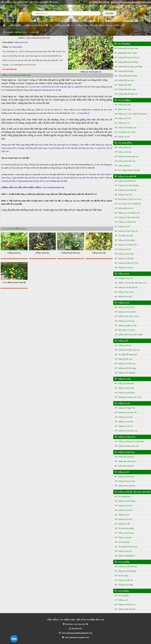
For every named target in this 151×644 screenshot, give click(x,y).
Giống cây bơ (122, 472)
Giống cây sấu (122, 515)
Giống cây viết (122, 524)
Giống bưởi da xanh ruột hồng (129, 67)
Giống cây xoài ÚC (124, 426)
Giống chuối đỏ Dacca (125, 181)
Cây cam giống (122, 100)
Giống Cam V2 (122, 123)
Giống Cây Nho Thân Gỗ (126, 231)
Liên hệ (35, 32)
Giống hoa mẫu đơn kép (126, 566)
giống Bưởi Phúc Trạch (126, 53)
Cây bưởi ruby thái (124, 236)
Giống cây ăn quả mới (125, 176)
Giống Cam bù (122, 137)
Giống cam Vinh (123, 118)
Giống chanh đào (42, 253)
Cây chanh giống (15, 47)
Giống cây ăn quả (36, 25)
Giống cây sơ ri (122, 226)
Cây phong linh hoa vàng (126, 547)
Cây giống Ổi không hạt (126, 354)
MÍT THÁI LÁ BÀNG (125, 330)
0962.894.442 (98, 2)
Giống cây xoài (122, 403)
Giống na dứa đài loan (125, 609)
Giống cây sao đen (124, 506)
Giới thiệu (15, 25)
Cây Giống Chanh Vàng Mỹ (14, 282)
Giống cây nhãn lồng (125, 393)
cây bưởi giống (122, 44)
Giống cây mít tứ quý (125, 321)
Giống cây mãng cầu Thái (126, 263)
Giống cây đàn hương (125, 501)
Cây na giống (122, 591)
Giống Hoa (62, 25)
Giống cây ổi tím (123, 345)
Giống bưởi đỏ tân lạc (125, 89)
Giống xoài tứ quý (124, 417)
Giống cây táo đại (123, 296)
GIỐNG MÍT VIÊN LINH (127, 316)
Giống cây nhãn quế (124, 383)
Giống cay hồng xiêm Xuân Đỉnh (129, 441)
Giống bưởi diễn (123, 85)
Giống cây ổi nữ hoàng (125, 368)
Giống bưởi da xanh (124, 80)
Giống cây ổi (122, 341)
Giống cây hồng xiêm (125, 437)
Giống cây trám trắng (125, 240)
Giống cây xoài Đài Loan (126, 431)
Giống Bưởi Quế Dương (126, 62)
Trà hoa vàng (121, 576)
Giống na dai (121, 600)
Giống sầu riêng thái (124, 466)
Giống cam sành (123, 105)
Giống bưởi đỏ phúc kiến (127, 48)
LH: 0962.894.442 (9, 69)
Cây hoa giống (122, 562)
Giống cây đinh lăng (124, 533)
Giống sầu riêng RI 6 (125, 457)
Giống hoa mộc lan (124, 580)
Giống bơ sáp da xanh (125, 481)
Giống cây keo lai (123, 551)
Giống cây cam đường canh (127, 213)
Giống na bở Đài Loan (125, 605)
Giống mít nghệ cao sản (126, 325)
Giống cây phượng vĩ (125, 556)
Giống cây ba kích (123, 519)
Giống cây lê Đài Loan (125, 364)
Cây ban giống (122, 542)
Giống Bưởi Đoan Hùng (126, 76)
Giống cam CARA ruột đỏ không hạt (131, 114)
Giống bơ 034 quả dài (125, 486)
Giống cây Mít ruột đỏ (125, 312)
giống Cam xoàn (123, 109)
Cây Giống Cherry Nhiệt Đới (128, 204)
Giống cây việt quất (124, 258)
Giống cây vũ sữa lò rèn (126, 245)
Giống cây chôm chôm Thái (127, 217)
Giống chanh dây (99, 253)
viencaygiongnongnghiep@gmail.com (129, 2)
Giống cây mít (122, 303)
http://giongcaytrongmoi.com (75, 637)
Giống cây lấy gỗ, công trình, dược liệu (101, 25)
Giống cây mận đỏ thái (125, 222)
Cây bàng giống (123, 496)
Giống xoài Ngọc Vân (125, 408)
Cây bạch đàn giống (124, 528)
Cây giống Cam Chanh (125, 132)
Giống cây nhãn (123, 379)
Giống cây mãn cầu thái (126, 190)
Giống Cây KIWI (123, 249)
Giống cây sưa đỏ (123, 510)
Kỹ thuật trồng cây (15, 32)
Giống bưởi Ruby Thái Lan (127, 57)
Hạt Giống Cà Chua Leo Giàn (128, 199)
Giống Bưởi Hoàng (124, 71)
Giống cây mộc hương (125, 571)
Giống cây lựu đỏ (123, 195)
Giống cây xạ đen (123, 537)
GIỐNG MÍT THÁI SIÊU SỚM (129, 335)
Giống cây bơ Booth (124, 477)
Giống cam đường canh (126, 127)
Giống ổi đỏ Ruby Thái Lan (127, 350)
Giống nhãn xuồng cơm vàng (128, 397)
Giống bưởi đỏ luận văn (126, 94)
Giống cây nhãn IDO (124, 388)
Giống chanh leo (14, 253)
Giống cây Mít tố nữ (125, 307)
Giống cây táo (122, 274)
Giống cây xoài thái (124, 422)
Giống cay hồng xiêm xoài (127, 446)
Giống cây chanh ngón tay (127, 156)
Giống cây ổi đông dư (125, 373)
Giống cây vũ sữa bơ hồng (127, 185)
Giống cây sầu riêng (124, 452)
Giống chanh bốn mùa (71, 253)
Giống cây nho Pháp (124, 254)
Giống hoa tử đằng (124, 585)
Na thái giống (122, 595)
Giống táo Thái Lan (124, 278)
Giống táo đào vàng (124, 292)
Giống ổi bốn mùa (124, 359)
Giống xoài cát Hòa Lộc (126, 412)
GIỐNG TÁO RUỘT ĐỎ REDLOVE (131, 283)
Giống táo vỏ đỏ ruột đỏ (126, 287)
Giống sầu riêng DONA (126, 461)
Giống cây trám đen (124, 267)
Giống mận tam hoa (124, 208)
